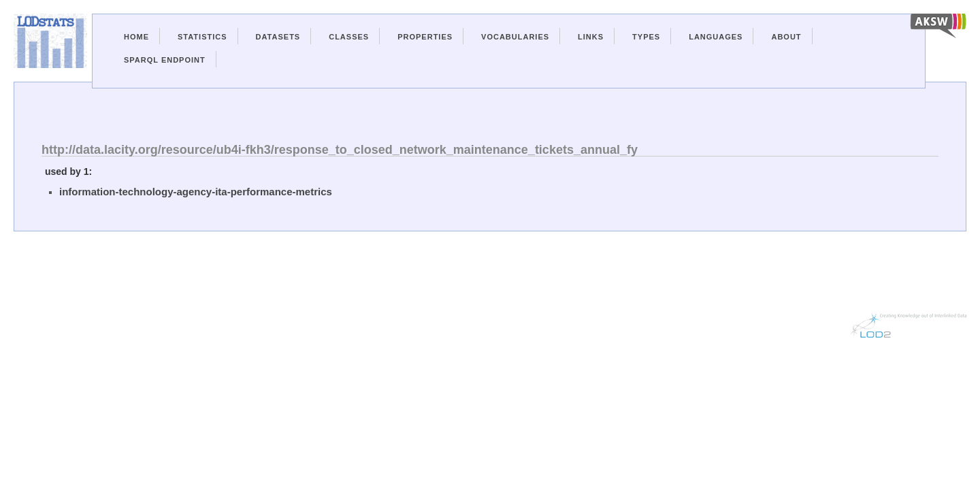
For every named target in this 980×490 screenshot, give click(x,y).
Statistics (202, 37)
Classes (349, 37)
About (786, 37)
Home (136, 37)
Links (591, 37)
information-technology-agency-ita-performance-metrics (196, 192)
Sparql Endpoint (165, 60)
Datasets (278, 37)
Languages (716, 37)
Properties (425, 37)
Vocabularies (515, 37)
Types (646, 37)
